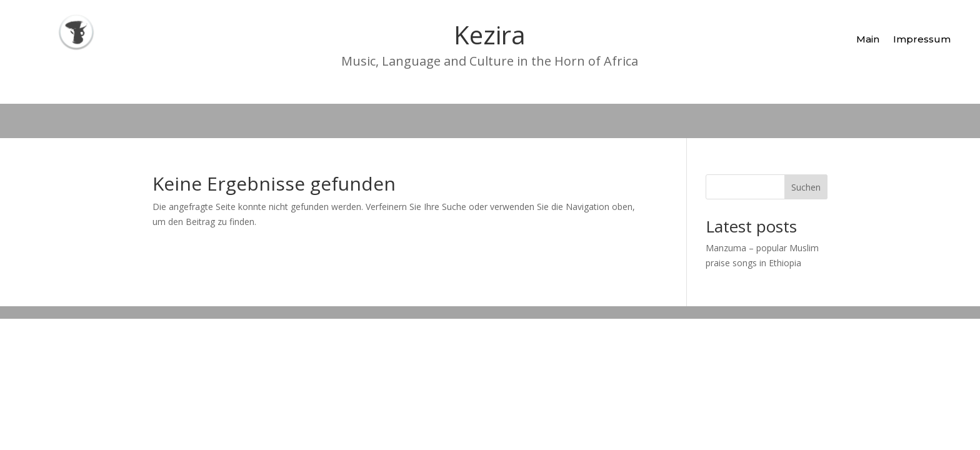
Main (868, 39)
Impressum (922, 39)
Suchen (806, 187)
